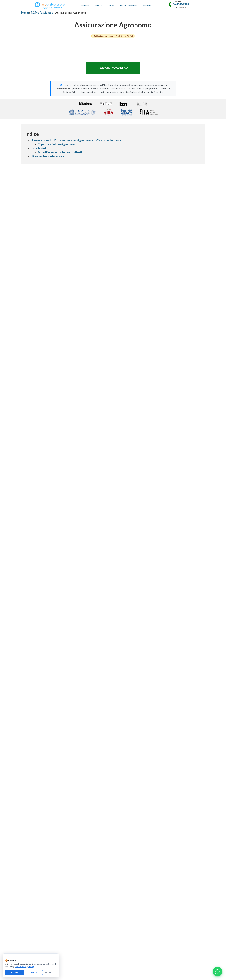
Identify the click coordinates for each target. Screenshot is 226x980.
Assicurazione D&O (168, 865)
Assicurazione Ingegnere (34, 764)
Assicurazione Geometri (124, 847)
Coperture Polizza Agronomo (56, 144)
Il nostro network (29, 860)
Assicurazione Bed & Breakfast (172, 833)
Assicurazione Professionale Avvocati (129, 828)
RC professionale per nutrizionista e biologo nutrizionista (54, 599)
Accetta (15, 972)
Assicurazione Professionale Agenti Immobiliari (134, 837)
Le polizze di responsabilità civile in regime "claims (113, 599)
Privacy (31, 967)
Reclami (25, 865)
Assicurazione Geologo (150, 764)
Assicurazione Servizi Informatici (127, 870)
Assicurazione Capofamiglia (79, 828)
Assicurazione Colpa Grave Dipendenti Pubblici (133, 865)
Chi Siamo (26, 824)
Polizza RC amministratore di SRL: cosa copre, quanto (113, 573)
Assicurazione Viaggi (76, 837)
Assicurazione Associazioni (171, 856)
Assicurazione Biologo (33, 770)
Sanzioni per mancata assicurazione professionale (84, 599)
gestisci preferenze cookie (89, 906)
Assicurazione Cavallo (77, 847)
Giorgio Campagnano (56, 786)
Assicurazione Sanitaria (77, 856)
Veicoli (111, 5)
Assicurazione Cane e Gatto (79, 842)
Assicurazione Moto (76, 870)
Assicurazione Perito (58, 770)
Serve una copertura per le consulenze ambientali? (50, 749)
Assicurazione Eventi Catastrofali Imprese (177, 824)
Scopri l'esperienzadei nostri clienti (60, 152)
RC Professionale (129, 5)
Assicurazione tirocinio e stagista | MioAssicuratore (54, 573)
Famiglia (85, 5)
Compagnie (26, 851)
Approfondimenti (29, 833)
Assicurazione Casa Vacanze (171, 837)
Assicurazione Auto (76, 865)
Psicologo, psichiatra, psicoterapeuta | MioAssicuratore (143, 573)
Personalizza (50, 972)
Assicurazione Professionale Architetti (130, 842)
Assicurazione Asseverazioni (126, 851)
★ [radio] (103, 341)
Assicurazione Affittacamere (171, 828)
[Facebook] (103, 884)
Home (25, 13)
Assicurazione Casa (76, 824)
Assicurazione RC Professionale (127, 824)
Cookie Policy (21, 967)
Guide (24, 847)
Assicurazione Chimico (175, 764)
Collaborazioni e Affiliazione (34, 837)
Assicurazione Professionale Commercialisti (132, 833)
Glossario (25, 842)
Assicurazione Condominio (171, 860)
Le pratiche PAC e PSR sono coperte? (43, 741)
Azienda (147, 5)
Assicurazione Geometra (89, 764)
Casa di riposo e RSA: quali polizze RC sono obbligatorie (83, 573)
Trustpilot (177, 516)
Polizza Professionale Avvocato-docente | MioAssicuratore (172, 599)
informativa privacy (55, 906)
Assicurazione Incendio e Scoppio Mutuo (85, 851)
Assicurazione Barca (76, 874)
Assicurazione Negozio (169, 842)
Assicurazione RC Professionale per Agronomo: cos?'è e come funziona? (77, 140)
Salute (98, 5)
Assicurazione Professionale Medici (129, 856)
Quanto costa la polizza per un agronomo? (46, 733)
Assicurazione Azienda (169, 874)
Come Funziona (28, 828)
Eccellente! (39, 148)
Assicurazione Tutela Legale (171, 870)
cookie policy (70, 906)
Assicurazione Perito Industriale (120, 764)
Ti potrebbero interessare (48, 156)
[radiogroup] (113, 341)
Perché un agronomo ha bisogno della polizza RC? (49, 725)
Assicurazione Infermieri (124, 860)
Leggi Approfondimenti (113, 623)
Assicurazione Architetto (62, 764)
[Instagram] (113, 884)
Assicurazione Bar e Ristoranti (172, 847)
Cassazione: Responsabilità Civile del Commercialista (143, 599)
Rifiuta (34, 972)
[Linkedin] (123, 884)
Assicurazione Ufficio (168, 851)
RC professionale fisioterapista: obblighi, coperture (172, 573)
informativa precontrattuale (159, 906)
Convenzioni (27, 856)
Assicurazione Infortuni (78, 860)
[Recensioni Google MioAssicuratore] (177, 529)
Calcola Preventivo (113, 68)
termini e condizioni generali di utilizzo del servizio (124, 906)
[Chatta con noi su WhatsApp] (218, 972)
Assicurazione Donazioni (78, 833)
